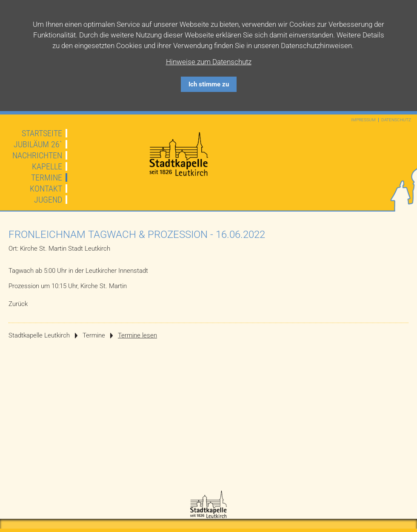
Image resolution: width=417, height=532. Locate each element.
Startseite (42, 133)
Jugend (48, 200)
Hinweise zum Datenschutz (209, 62)
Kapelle (47, 166)
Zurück (18, 304)
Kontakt (46, 189)
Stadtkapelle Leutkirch (39, 335)
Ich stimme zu (209, 84)
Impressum (363, 120)
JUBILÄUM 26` (38, 144)
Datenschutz (396, 120)
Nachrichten (37, 155)
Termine (47, 177)
